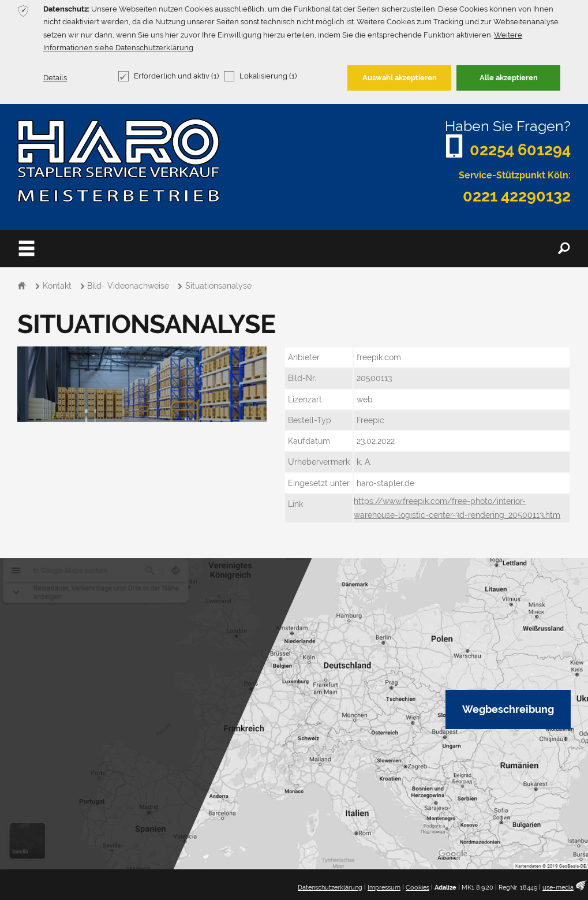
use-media (558, 888)
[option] (142, 384)
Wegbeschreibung (508, 709)
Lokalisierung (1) (260, 76)
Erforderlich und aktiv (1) (168, 76)
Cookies (417, 888)
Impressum (384, 888)
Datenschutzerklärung (330, 888)
